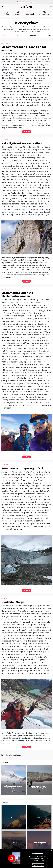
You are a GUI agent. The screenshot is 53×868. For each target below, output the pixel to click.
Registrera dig (37, 865)
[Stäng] (51, 851)
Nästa (14, 755)
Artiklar (7, 13)
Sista (19, 755)
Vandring (14, 817)
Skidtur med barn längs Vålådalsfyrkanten (13, 787)
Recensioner (44, 13)
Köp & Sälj (30, 13)
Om (17, 36)
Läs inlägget (27, 132)
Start (3, 36)
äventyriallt (27, 23)
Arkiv (50, 36)
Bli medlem (21, 2)
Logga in (32, 2)
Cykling (14, 843)
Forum (18, 13)
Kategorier (33, 36)
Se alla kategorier (39, 843)
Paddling (39, 817)
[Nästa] (49, 780)
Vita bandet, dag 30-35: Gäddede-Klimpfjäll (39, 787)
